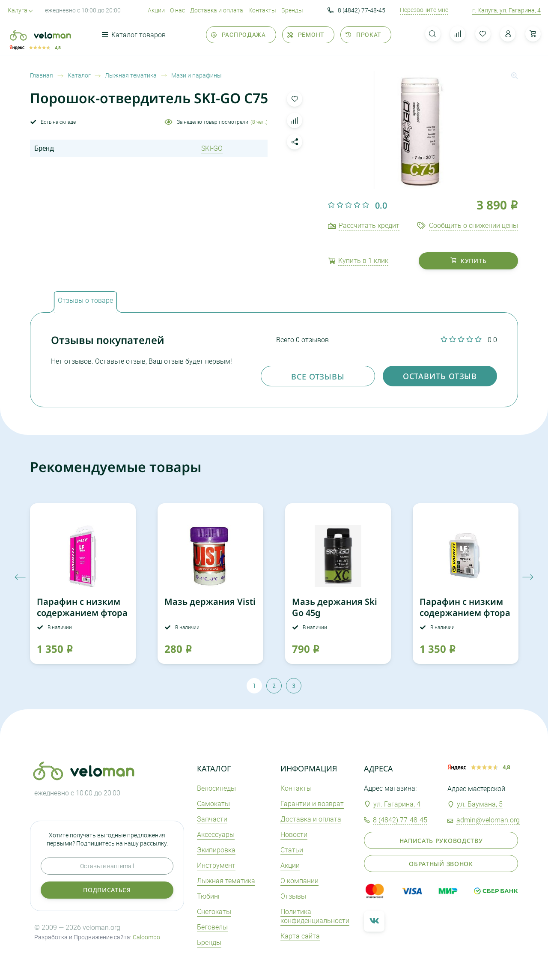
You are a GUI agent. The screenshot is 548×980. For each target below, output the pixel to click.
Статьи (292, 850)
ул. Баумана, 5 (480, 804)
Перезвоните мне (424, 10)
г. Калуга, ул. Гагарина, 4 (506, 10)
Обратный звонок (441, 864)
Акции (156, 10)
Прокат (363, 34)
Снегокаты (214, 911)
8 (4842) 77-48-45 (356, 10)
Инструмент (216, 865)
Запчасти (212, 819)
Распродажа (238, 34)
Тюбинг (209, 896)
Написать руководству (441, 841)
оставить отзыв (440, 376)
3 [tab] (294, 686)
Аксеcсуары (216, 834)
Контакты (262, 10)
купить (469, 261)
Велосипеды (216, 788)
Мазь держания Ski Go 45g (335, 607)
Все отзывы (318, 376)
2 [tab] (274, 686)
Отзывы (293, 896)
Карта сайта (300, 936)
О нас (177, 10)
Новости (294, 834)
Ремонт (306, 34)
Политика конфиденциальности (315, 916)
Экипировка (216, 850)
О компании (299, 881)
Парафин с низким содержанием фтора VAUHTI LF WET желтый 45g (465, 618)
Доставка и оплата (217, 10)
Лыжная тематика (226, 881)
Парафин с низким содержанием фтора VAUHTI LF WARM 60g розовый (82, 618)
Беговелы (212, 927)
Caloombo (146, 937)
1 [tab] (254, 686)
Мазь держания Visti (210, 602)
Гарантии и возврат (312, 804)
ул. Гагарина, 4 (397, 804)
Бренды (292, 10)
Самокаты (213, 804)
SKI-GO (212, 148)
